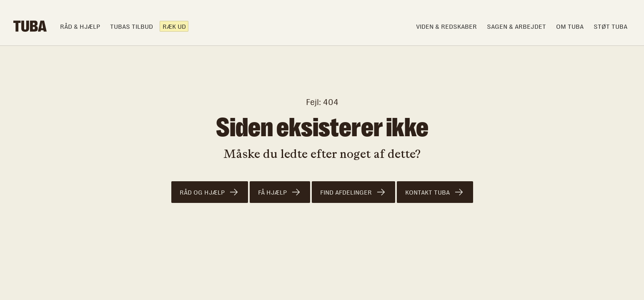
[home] (30, 26)
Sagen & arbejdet (516, 26)
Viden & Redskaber (446, 26)
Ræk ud (174, 26)
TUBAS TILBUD (132, 26)
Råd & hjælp (80, 26)
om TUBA (570, 26)
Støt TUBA (610, 26)
